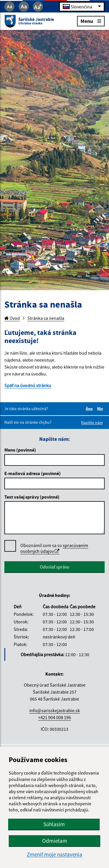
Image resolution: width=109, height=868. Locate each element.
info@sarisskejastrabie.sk (55, 710)
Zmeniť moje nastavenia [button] (54, 855)
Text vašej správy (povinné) (32, 497)
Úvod (12, 318)
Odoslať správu (55, 567)
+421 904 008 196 (54, 717)
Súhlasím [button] (54, 824)
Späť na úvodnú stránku (28, 385)
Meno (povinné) (20, 450)
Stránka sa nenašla (46, 318)
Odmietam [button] (55, 841)
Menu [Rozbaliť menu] (91, 21)
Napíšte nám (92, 423)
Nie (101, 409)
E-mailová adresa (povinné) (33, 473)
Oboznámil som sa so (54, 548)
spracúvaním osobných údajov (54, 548)
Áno (90, 409)
